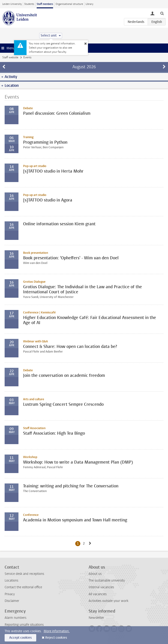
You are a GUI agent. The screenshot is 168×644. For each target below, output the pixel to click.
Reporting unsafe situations (24, 625)
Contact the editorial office (23, 587)
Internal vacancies (101, 587)
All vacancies (98, 594)
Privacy (10, 594)
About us (95, 574)
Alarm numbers (15, 618)
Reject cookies (56, 638)
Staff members (45, 4)
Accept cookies (20, 638)
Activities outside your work (108, 601)
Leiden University (12, 4)
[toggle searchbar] (162, 13)
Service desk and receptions (24, 574)
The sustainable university (107, 581)
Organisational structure (69, 4)
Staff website (10, 57)
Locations (11, 581)
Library (89, 4)
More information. (57, 631)
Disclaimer (12, 601)
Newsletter (96, 618)
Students (29, 4)
